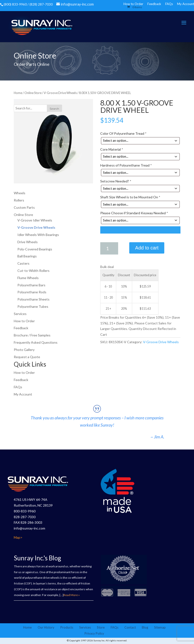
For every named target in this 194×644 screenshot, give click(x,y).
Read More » (72, 595)
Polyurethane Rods (32, 292)
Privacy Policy (94, 634)
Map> (18, 538)
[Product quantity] (109, 248)
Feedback (154, 4)
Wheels (20, 193)
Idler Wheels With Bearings (38, 235)
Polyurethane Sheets (33, 299)
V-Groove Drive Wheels (60, 93)
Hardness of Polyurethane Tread (126, 165)
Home (18, 93)
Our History (46, 628)
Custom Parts (24, 207)
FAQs (169, 4)
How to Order (24, 321)
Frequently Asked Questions (36, 343)
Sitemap (160, 628)
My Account (186, 4)
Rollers (19, 200)
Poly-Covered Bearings (35, 249)
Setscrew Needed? (116, 181)
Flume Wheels (28, 278)
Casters (23, 264)
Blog (145, 628)
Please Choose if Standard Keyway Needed (134, 213)
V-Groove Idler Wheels (35, 220)
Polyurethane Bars (31, 285)
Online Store (33, 93)
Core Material (111, 150)
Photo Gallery (24, 350)
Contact (130, 628)
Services (20, 314)
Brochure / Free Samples (32, 335)
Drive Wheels (28, 242)
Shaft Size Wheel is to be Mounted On (130, 197)
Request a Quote (27, 357)
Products (67, 628)
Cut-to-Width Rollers (33, 271)
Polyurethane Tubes (33, 307)
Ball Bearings (27, 256)
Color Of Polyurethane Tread (123, 133)
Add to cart (147, 248)
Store (101, 628)
